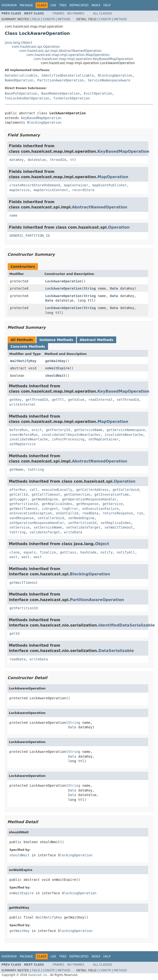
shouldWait (55, 376)
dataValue (37, 160)
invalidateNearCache (124, 435)
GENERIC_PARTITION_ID (30, 236)
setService (19, 527)
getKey (15, 400)
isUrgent (50, 509)
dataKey (16, 160)
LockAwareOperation (63, 281)
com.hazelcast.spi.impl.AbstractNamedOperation (60, 51)
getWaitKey (55, 361)
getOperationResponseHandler (89, 499)
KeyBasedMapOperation (41, 118)
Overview (9, 5)
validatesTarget (45, 532)
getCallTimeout (46, 494)
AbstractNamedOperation (100, 207)
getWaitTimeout (24, 509)
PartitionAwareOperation (61, 80)
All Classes (103, 13)
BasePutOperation (21, 93)
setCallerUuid (51, 518)
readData (90, 513)
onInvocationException (31, 513)
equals (30, 552)
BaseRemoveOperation (61, 93)
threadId (58, 160)
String (90, 288)
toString (36, 469)
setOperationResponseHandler (37, 523)
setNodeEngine (81, 518)
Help (107, 5)
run (140, 513)
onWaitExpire (57, 368)
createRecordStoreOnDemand (35, 185)
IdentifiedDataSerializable (68, 75)
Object (102, 544)
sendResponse (21, 518)
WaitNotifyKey (23, 361)
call (34, 490)
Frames (59, 13)
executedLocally (57, 490)
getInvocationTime (112, 494)
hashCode (88, 552)
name (13, 215)
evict (37, 430)
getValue (76, 400)
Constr (49, 19)
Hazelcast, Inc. (38, 975)
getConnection (77, 494)
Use (53, 5)
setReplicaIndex (115, 523)
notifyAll (126, 552)
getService (113, 504)
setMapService (23, 444)
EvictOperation (98, 93)
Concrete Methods (28, 347)
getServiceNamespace (126, 430)
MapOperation (113, 177)
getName (16, 469)
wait (13, 557)
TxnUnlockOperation (72, 98)
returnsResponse (118, 513)
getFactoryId (58, 430)
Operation (119, 227)
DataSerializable (21, 75)
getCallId (18, 494)
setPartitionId (82, 523)
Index (96, 5)
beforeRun (18, 430)
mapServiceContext (51, 190)
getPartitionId (24, 504)
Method (64, 19)
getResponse (87, 504)
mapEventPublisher (110, 185)
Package (26, 5)
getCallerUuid (126, 490)
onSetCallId (67, 513)
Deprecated (79, 5)
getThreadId (37, 400)
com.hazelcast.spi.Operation (36, 47)
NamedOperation (19, 80)
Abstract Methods (97, 340)
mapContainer (76, 185)
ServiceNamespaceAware (109, 80)
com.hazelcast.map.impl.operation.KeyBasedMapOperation (83, 59)
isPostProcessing (68, 439)
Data (114, 288)
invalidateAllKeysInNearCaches (71, 435)
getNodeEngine (45, 499)
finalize (48, 552)
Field (36, 19)
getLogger (18, 499)
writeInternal (23, 404)
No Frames (76, 13)
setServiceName (48, 527)
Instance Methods (56, 340)
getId (14, 633)
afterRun (17, 490)
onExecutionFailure (100, 509)
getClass (68, 552)
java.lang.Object (18, 43)
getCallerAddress (92, 490)
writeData (73, 532)
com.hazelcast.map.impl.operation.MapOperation (68, 55)
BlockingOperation (115, 75)
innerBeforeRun (24, 435)
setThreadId (128, 400)
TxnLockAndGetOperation (27, 98)
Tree (63, 5)
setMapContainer (103, 439)
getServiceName (88, 430)
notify (106, 552)
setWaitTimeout (119, 527)
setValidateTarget (83, 527)
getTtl (58, 400)
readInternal (100, 400)
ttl (73, 160)
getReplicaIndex (57, 504)
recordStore (83, 190)
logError (70, 509)
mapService (19, 190)
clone (14, 552)
